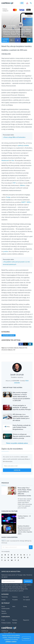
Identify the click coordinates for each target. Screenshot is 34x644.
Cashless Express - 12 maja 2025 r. (24, 517)
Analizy (3, 600)
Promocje (5, 483)
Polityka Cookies (6, 623)
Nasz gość (26, 597)
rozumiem (26, 639)
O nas (3, 620)
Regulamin (26, 620)
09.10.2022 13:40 (12, 27)
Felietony (15, 597)
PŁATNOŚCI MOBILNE (5, 40)
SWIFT (23, 202)
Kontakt (15, 623)
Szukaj (25, 606)
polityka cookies (11, 642)
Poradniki (15, 600)
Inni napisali (26, 600)
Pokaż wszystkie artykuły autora (17, 443)
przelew (6, 251)
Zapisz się (28, 581)
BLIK (6, 348)
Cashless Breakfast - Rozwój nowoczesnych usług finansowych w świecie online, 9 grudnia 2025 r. (25, 530)
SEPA (28, 202)
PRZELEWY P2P (23, 348)
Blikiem (23, 185)
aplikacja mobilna (24, 145)
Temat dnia (5, 597)
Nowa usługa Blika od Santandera (14, 137)
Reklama (15, 620)
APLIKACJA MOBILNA (7, 350)
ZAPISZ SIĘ (17, 470)
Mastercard (5, 160)
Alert (14, 606)
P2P (14, 183)
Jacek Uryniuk (11, 26)
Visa (13, 160)
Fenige (8, 197)
